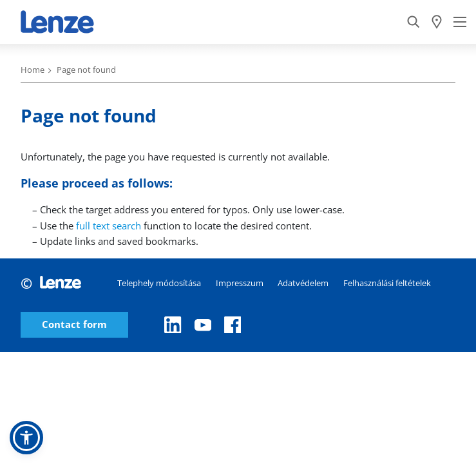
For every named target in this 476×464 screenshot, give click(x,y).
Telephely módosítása (159, 283)
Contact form (74, 324)
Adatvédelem (303, 283)
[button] (26, 438)
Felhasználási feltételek (387, 283)
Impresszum (240, 283)
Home (33, 70)
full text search (109, 226)
